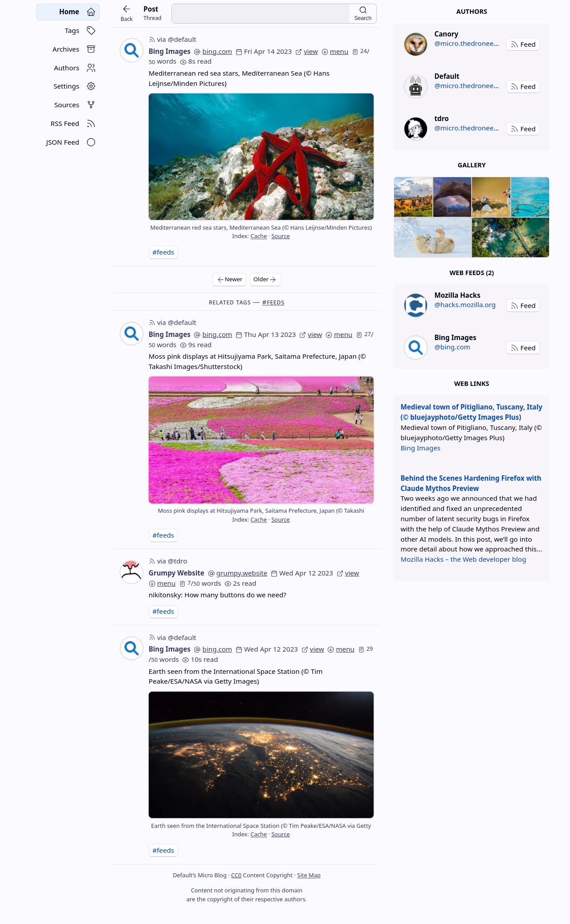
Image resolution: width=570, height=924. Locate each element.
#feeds (163, 252)
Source (280, 236)
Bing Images (170, 51)
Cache (259, 236)
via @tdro (168, 561)
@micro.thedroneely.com (474, 43)
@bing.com (452, 347)
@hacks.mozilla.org (465, 304)
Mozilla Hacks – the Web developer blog (463, 559)
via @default (173, 39)
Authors (472, 11)
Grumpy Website (177, 573)
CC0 (236, 875)
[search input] (261, 14)
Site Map (309, 875)
